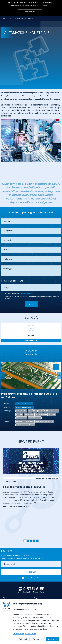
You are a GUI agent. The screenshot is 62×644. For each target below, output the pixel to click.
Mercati (11, 18)
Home (3, 18)
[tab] (25, 541)
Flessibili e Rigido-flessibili (25, 407)
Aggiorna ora (30, 11)
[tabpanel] (31, 479)
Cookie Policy (30, 634)
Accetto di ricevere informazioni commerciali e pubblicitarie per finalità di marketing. (33, 298)
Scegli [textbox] (6, 287)
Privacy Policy (18, 634)
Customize (38, 639)
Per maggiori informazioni (16, 507)
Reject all (23, 639)
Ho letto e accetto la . (19, 294)
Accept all (53, 639)
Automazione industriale (24, 404)
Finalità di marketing (33, 578)
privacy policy (26, 294)
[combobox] (31, 287)
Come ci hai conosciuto (12, 281)
